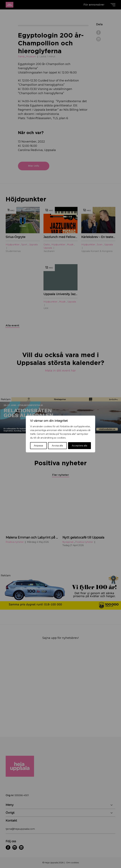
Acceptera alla (79, 446)
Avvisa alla (57, 446)
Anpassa (38, 446)
